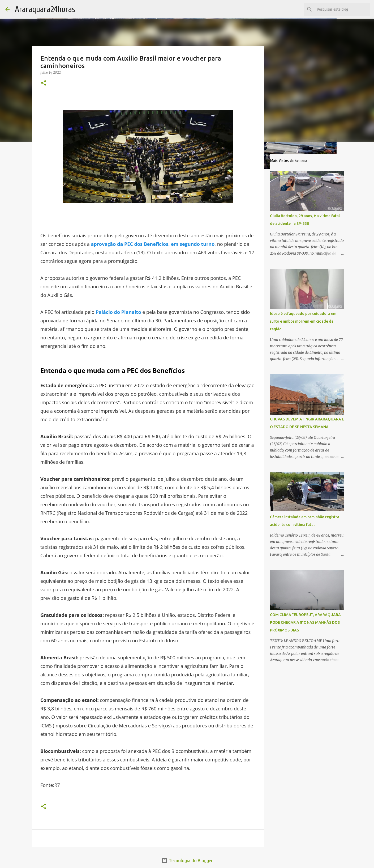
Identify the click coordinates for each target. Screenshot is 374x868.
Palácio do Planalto (118, 312)
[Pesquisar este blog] (342, 9)
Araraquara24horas (45, 9)
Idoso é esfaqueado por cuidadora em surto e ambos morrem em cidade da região (303, 321)
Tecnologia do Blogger (187, 861)
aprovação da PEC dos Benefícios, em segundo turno (153, 244)
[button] (44, 83)
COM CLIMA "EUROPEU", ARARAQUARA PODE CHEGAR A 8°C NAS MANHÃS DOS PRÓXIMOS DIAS (305, 622)
